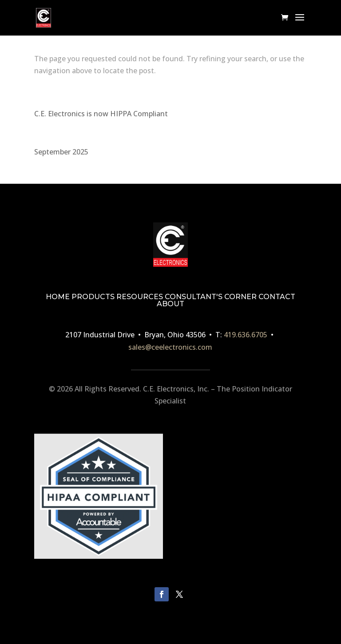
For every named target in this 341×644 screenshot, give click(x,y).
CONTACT (277, 297)
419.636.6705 (246, 335)
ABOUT (170, 304)
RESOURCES (140, 297)
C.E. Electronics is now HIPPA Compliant (101, 114)
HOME (58, 297)
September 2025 (61, 152)
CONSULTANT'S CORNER (211, 297)
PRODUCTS (93, 297)
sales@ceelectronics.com (170, 347)
